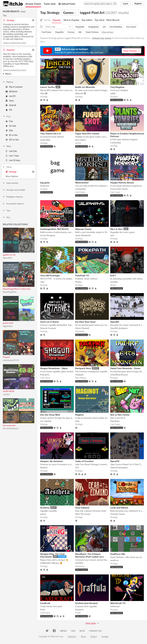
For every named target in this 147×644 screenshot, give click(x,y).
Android (11, 105)
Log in (126, 4)
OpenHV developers (119, 468)
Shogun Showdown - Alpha (54, 368)
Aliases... (9, 74)
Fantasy (71, 32)
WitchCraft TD (118, 603)
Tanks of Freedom (84, 461)
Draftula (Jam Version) (86, 603)
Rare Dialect (81, 140)
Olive (42, 93)
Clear (23, 11)
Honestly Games (117, 514)
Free (9, 121)
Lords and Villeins (119, 508)
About (63, 631)
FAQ (73, 631)
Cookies (105, 636)
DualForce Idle (118, 554)
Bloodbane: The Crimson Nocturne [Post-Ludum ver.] (89, 555)
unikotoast (115, 606)
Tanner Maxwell (82, 328)
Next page (91, 623)
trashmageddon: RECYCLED (54, 229)
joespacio (79, 610)
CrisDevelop (116, 143)
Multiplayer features (13, 197)
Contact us (95, 631)
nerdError (114, 560)
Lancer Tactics (47, 87)
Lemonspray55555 (11, 360)
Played (6, 357)
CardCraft (45, 603)
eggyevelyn (8, 326)
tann (112, 235)
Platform (8, 82)
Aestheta (45, 508)
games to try (9, 255)
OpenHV (115, 461)
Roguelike (80, 27)
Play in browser (14, 87)
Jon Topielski (46, 421)
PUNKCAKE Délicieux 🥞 (51, 563)
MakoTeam (115, 421)
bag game (45, 182)
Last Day (11, 151)
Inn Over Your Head (85, 322)
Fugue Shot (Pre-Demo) (87, 133)
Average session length (14, 190)
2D (104, 27)
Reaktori (44, 468)
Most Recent (113, 20)
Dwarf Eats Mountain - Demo (125, 368)
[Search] (115, 4)
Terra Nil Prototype (50, 275)
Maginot (79, 415)
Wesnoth (79, 93)
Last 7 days (12, 156)
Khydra (78, 282)
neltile (113, 93)
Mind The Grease (83, 514)
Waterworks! (82, 182)
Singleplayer (94, 27)
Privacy (94, 636)
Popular (57, 20)
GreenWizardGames (119, 375)
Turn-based (131, 27)
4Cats (43, 610)
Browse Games (33, 4)
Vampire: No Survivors (52, 461)
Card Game (46, 32)
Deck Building (116, 27)
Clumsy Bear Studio (119, 189)
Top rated (99, 20)
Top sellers (87, 20)
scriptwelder (81, 189)
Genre (7, 167)
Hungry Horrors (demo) (122, 182)
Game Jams (50, 4)
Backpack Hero (83, 368)
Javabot (6, 394)
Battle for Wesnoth (85, 87)
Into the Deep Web (50, 415)
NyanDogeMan (10, 292)
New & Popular (71, 20)
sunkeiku (114, 282)
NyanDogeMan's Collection (17, 289)
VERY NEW (9, 391)
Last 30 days (13, 160)
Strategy (11, 172)
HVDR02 (79, 563)
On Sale (11, 126)
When (7, 146)
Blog (82, 631)
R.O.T (113, 275)
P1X (77, 468)
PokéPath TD (82, 275)
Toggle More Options (19, 176)
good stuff (8, 323)
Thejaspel (79, 375)
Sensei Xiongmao (48, 235)
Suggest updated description (15, 43)
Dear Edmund (82, 508)
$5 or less (12, 135)
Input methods (10, 183)
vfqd (42, 282)
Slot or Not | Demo (120, 415)
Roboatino (45, 375)
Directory (72, 636)
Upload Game (67, 4)
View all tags (107, 32)
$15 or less (12, 140)
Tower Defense (92, 32)
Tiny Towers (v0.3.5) (50, 133)
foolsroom (45, 186)
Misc (6, 217)
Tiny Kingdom (117, 87)
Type (7, 211)
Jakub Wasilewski (83, 235)
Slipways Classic (83, 229)
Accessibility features (13, 204)
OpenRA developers (119, 328)
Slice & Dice (116, 229)
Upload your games (102, 38)
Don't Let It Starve (50, 322)
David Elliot (45, 140)
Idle (80, 32)
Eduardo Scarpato (48, 328)
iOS (9, 110)
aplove (43, 514)
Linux (10, 101)
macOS (11, 96)
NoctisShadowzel (11, 428)
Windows (12, 91)
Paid (9, 130)
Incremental (9, 425)
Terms (83, 636)
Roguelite (59, 32)
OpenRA (115, 322)
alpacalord (7, 258)
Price (7, 116)
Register (138, 4)
